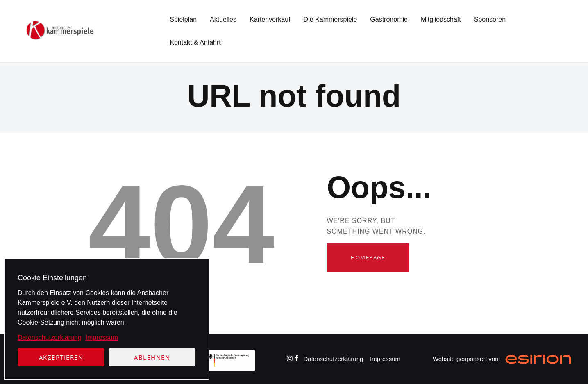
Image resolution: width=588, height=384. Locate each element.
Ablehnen (152, 357)
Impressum (102, 337)
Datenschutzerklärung (50, 337)
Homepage (368, 257)
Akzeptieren (61, 357)
